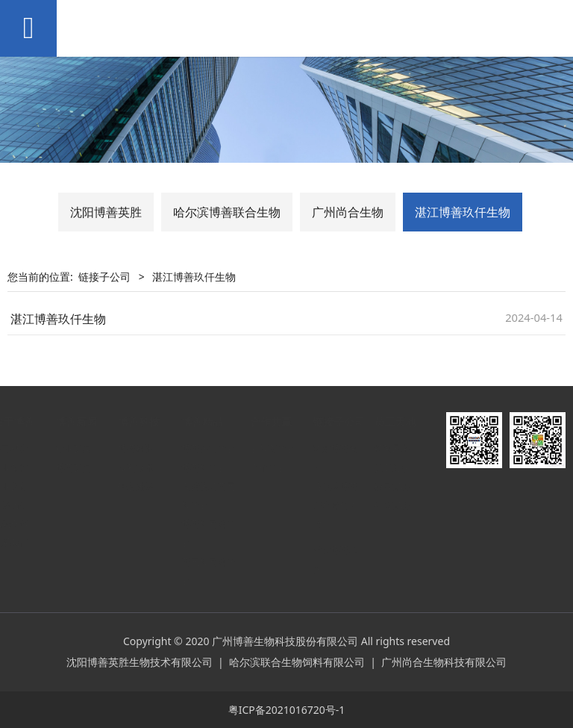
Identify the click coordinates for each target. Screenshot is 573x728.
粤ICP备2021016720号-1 (287, 710)
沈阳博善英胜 (106, 212)
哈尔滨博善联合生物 (227, 212)
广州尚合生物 (348, 212)
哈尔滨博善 (350, 486)
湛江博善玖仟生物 (463, 212)
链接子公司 (104, 277)
